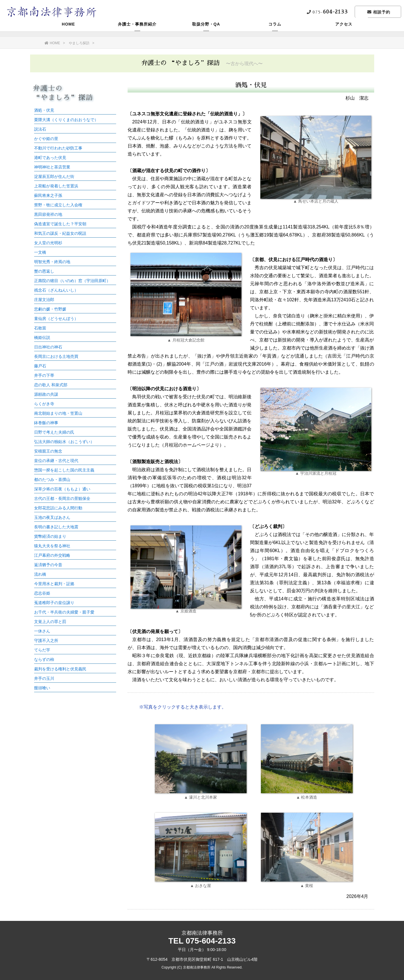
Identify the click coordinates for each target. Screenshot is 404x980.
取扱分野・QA (206, 30)
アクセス (344, 30)
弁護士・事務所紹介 (137, 30)
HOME (69, 30)
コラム (275, 30)
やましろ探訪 (79, 43)
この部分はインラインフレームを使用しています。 (73, 388)
